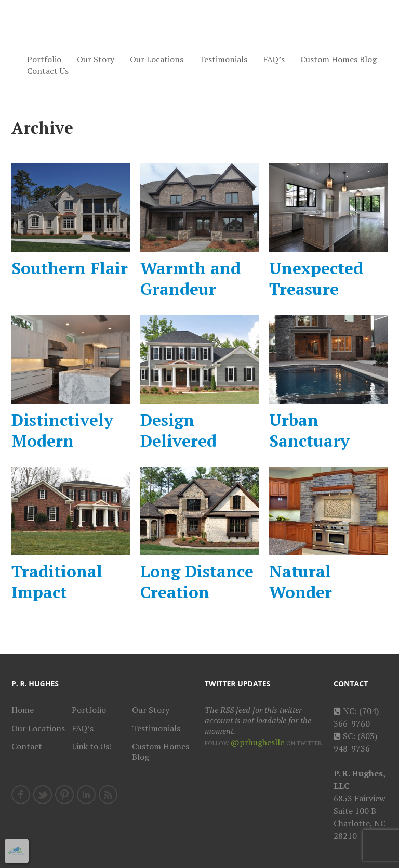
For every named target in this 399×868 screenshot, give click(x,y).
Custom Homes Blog (338, 59)
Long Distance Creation (197, 581)
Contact (27, 746)
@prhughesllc (257, 742)
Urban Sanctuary (309, 430)
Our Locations (157, 59)
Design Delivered (178, 430)
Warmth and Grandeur (190, 278)
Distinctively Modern (62, 430)
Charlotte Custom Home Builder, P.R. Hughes (58, 31)
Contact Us (48, 71)
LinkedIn (86, 795)
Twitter (43, 795)
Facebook (21, 795)
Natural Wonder (301, 581)
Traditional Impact (57, 581)
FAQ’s (274, 59)
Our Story (96, 59)
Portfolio (44, 59)
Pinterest (64, 795)
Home (23, 710)
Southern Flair (70, 268)
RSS (108, 795)
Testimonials (223, 59)
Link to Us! (92, 746)
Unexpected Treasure (316, 278)
